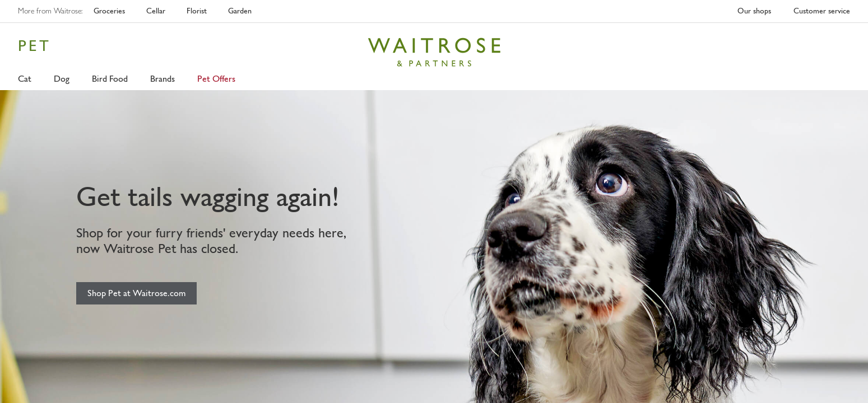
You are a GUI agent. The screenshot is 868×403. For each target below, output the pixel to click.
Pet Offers (216, 79)
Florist (197, 11)
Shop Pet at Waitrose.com (136, 293)
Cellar (156, 11)
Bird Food (110, 79)
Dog (62, 79)
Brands (163, 79)
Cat (25, 79)
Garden (240, 11)
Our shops (754, 11)
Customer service (822, 11)
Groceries (109, 11)
